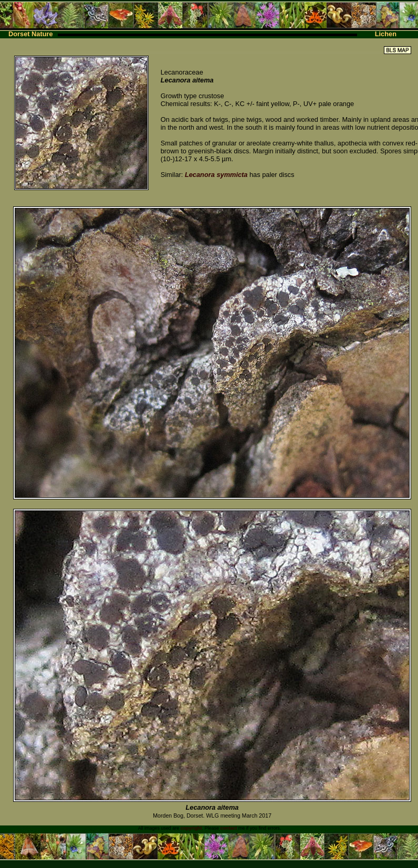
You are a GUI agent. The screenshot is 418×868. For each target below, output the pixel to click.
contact (228, 828)
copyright (191, 828)
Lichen (386, 34)
